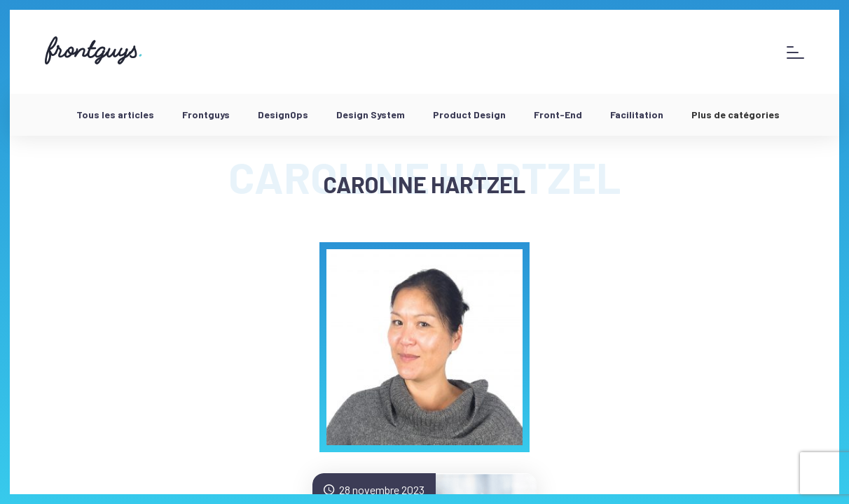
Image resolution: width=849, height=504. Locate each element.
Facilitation (637, 114)
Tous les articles (115, 114)
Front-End (558, 114)
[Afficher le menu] (795, 52)
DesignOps (283, 114)
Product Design (469, 114)
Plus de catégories (736, 114)
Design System (371, 114)
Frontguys (206, 114)
